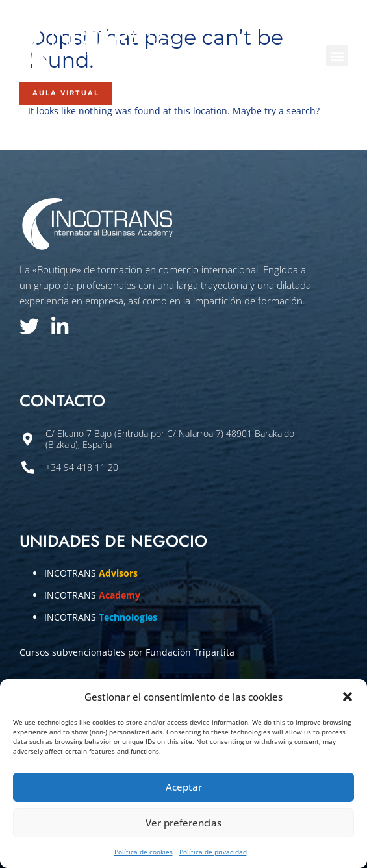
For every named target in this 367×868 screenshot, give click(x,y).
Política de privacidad (213, 852)
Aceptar (184, 787)
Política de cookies (144, 852)
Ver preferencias (183, 823)
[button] (348, 697)
